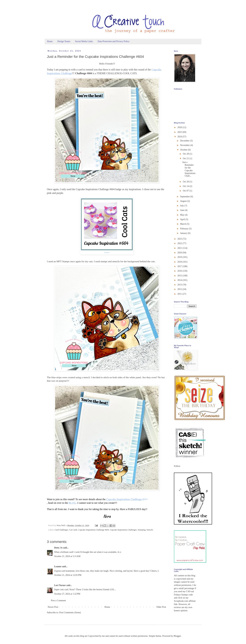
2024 (180, 137)
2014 (180, 280)
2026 (180, 127)
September (185, 197)
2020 (180, 253)
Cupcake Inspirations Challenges (123, 530)
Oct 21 (186, 158)
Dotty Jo (58, 548)
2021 (180, 248)
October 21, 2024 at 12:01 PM (68, 575)
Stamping (142, 530)
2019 (180, 257)
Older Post (161, 607)
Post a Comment (58, 601)
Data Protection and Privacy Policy (114, 41)
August (184, 201)
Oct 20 (186, 182)
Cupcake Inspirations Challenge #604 (94, 530)
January (184, 233)
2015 (180, 276)
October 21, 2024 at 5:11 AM (67, 556)
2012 (180, 289)
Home (50, 41)
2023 (180, 239)
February (184, 229)
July (182, 206)
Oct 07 (186, 191)
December (185, 141)
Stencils (150, 530)
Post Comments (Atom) (70, 612)
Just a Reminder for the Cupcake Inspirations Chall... (189, 169)
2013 (180, 285)
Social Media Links (84, 41)
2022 (180, 243)
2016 (180, 271)
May (182, 215)
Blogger (177, 636)
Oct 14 (186, 186)
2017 (180, 266)
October (184, 150)
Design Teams (64, 41)
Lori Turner (60, 585)
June (182, 210)
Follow (177, 466)
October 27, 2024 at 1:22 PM (67, 594)
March (183, 224)
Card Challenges (61, 530)
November (185, 145)
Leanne (58, 566)
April (183, 219)
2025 (180, 132)
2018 (180, 262)
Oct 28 (186, 154)
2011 (180, 294)
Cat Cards (73, 530)
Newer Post (53, 607)
